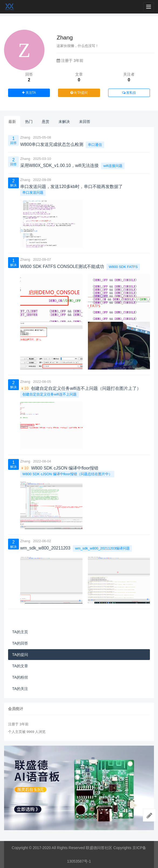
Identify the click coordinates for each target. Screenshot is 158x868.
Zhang (25, 137)
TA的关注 (20, 689)
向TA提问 (79, 93)
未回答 (85, 122)
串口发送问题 (33, 192)
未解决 (64, 122)
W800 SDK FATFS (123, 267)
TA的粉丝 (20, 677)
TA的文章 (20, 666)
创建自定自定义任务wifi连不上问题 (49, 394)
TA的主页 (20, 632)
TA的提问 (20, 655)
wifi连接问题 (113, 166)
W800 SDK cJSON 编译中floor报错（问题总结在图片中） (67, 474)
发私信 (129, 93)
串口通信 (95, 145)
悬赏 (46, 122)
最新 (12, 122)
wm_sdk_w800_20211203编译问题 (102, 548)
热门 (29, 122)
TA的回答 (20, 643)
